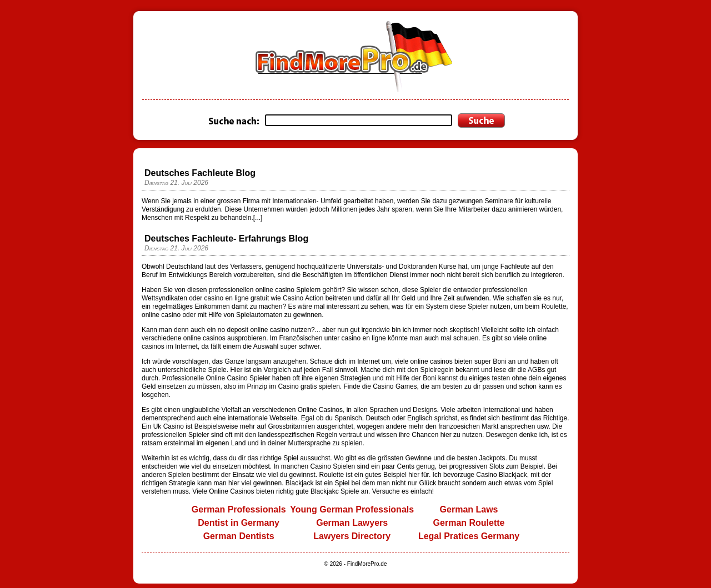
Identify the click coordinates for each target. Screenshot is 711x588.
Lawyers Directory (352, 536)
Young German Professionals (352, 509)
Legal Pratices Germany (469, 536)
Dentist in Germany (239, 523)
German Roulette (469, 523)
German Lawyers (352, 523)
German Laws (469, 509)
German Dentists (239, 536)
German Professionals (239, 509)
